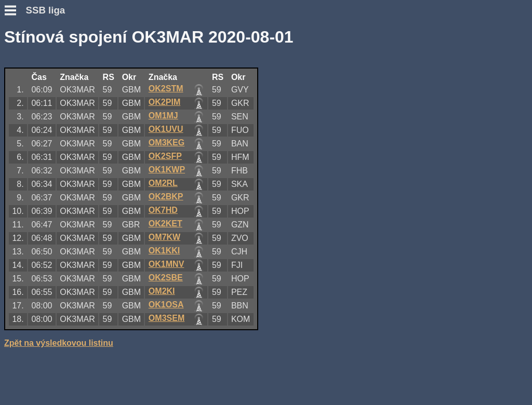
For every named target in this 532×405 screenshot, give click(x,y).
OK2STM (166, 89)
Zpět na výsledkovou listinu (59, 343)
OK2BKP (166, 197)
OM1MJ (163, 116)
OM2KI (162, 291)
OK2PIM (164, 102)
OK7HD (163, 210)
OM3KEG (167, 143)
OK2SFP (165, 156)
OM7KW (164, 237)
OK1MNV (166, 264)
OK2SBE (166, 278)
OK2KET (165, 224)
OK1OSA (166, 305)
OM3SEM (167, 318)
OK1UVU (166, 129)
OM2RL (163, 183)
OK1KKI (164, 251)
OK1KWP (167, 170)
